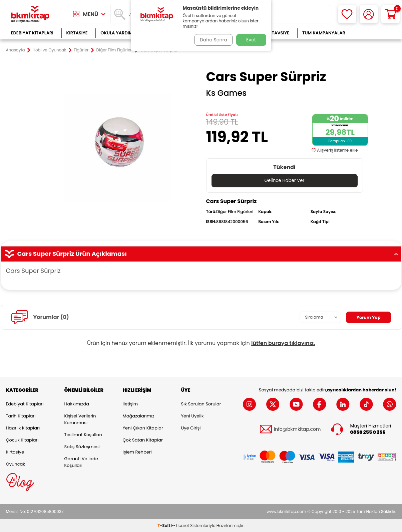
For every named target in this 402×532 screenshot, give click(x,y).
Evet (251, 40)
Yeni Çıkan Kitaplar (143, 428)
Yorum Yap (367, 317)
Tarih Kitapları (21, 416)
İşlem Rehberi (137, 452)
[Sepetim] (390, 14)
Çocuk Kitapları (22, 440)
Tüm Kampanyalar (324, 33)
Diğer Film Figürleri (114, 50)
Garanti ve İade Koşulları (81, 462)
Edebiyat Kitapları (32, 33)
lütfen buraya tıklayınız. (283, 343)
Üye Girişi (191, 428)
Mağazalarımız (139, 416)
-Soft (164, 525)
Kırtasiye (77, 33)
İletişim (130, 404)
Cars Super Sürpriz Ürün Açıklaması (201, 254)
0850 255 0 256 (368, 432)
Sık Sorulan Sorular (201, 404)
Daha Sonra (212, 40)
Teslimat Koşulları (83, 435)
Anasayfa (16, 50)
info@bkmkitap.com (297, 429)
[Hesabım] (369, 14)
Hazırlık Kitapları (23, 428)
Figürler (81, 50)
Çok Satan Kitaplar (143, 440)
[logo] (30, 14)
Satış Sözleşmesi (82, 447)
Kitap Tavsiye (274, 33)
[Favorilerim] (347, 14)
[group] (118, 148)
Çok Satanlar (374, 33)
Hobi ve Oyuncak (50, 50)
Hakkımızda (77, 404)
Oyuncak (16, 464)
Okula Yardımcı (119, 33)
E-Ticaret (180, 525)
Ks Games (227, 93)
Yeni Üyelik (192, 416)
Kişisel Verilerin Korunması (80, 419)
